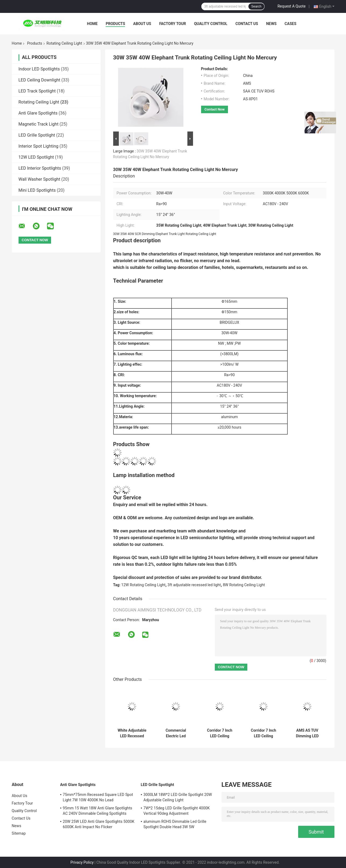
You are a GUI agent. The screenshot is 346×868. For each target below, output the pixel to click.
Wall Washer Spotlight (40, 179)
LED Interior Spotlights (40, 168)
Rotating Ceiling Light (64, 43)
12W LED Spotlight (36, 157)
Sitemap (19, 833)
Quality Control (211, 24)
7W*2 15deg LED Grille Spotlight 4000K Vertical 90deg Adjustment (177, 811)
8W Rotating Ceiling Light (244, 585)
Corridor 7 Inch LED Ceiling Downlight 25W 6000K (264, 733)
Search (256, 6)
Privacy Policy (82, 862)
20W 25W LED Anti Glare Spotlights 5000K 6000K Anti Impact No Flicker (99, 824)
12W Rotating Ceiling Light (143, 585)
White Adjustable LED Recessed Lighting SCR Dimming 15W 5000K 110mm (132, 733)
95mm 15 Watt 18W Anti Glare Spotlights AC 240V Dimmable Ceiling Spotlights (98, 811)
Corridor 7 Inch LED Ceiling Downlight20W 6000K (220, 733)
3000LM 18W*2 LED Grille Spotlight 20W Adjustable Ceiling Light (178, 797)
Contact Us (247, 24)
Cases (291, 24)
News (271, 24)
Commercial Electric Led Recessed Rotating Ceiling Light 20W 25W (176, 733)
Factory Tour (173, 24)
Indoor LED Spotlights (39, 69)
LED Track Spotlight (37, 91)
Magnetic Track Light (39, 124)
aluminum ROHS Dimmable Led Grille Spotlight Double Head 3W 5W (175, 824)
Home (92, 24)
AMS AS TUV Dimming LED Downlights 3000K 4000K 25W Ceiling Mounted (307, 733)
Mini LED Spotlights (37, 190)
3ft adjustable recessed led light (194, 585)
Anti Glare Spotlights (38, 113)
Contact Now (215, 109)
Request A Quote (291, 6)
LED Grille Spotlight (37, 135)
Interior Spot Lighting (39, 146)
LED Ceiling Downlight (40, 80)
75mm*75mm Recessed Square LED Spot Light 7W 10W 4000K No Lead (98, 797)
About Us (142, 24)
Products (115, 24)
